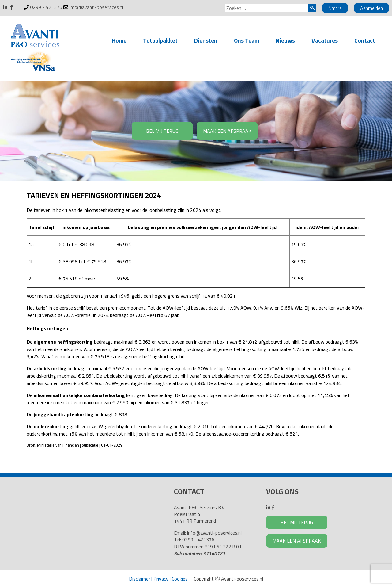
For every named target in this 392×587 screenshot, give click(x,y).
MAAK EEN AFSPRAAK (227, 131)
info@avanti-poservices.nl (96, 7)
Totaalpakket (160, 40)
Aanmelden (371, 8)
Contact (365, 40)
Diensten (206, 40)
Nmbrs (335, 8)
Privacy (161, 579)
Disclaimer (139, 579)
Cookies (180, 579)
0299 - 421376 (46, 7)
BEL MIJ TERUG (162, 131)
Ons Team (247, 40)
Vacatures (325, 40)
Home (119, 40)
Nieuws (285, 40)
